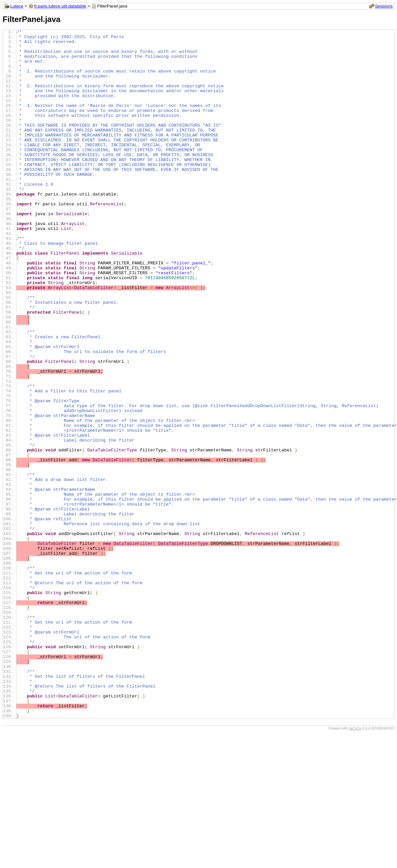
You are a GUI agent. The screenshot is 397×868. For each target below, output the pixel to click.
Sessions (384, 6)
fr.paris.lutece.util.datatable (60, 6)
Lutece (17, 6)
